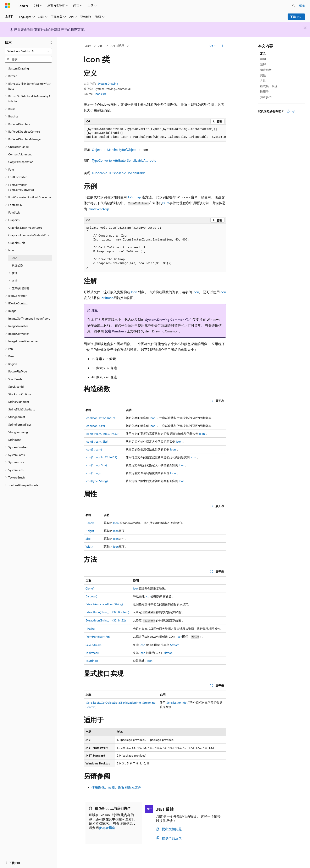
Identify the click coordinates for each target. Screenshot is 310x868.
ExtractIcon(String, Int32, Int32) (106, 620)
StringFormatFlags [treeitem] (20, 424)
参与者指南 (107, 828)
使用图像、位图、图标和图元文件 (116, 787)
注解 (263, 64)
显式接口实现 (269, 86)
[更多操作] (223, 46)
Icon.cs (99, 94)
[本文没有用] (293, 111)
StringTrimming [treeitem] (18, 432)
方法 (263, 81)
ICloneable (99, 173)
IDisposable (118, 173)
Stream (175, 645)
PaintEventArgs (99, 209)
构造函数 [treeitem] (17, 265)
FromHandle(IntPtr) (98, 637)
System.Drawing (108, 84)
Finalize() (91, 629)
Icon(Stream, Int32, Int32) (102, 434)
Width (89, 546)
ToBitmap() (92, 653)
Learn (88, 46)
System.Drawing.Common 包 (167, 319)
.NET (101, 46)
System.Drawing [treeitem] (19, 68)
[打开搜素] (293, 6)
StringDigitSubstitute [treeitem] (22, 409)
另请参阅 (266, 97)
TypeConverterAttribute (109, 160)
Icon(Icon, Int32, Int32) (100, 418)
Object (97, 150)
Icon (134, 292)
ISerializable (137, 173)
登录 (302, 5)
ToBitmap (134, 197)
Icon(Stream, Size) (97, 441)
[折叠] (51, 43)
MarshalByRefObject (122, 150)
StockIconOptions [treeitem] (20, 394)
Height (90, 531)
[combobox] (28, 51)
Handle (90, 523)
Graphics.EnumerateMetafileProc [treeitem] (29, 235)
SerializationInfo (176, 703)
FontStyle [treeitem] (14, 212)
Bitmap (168, 653)
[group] (155, 133)
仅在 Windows (115, 331)
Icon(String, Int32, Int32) (101, 457)
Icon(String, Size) (96, 465)
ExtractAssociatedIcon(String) (104, 604)
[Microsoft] (8, 6)
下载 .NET (296, 17)
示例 (263, 59)
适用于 (264, 91)
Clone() (90, 588)
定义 (263, 53)
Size (88, 539)
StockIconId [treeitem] (16, 386)
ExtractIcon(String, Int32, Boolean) (107, 612)
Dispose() (91, 596)
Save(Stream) (94, 645)
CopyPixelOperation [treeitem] (21, 162)
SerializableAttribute (142, 160)
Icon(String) (93, 473)
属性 (263, 75)
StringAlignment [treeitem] (19, 402)
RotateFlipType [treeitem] (18, 371)
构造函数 (266, 70)
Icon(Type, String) (97, 481)
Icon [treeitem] (14, 258)
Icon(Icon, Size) (95, 426)
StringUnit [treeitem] (15, 440)
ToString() (92, 661)
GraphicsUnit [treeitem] (17, 243)
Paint (166, 203)
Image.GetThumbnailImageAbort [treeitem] (29, 318)
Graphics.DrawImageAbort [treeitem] (25, 228)
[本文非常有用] (288, 111)
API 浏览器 (118, 46)
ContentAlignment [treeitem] (20, 154)
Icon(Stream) (94, 449)
